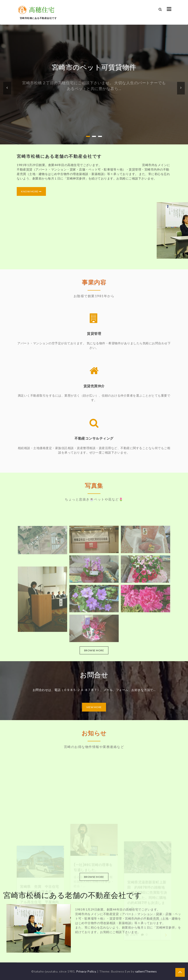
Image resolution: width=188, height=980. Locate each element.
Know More (29, 191)
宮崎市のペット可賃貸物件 (94, 67)
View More (94, 707)
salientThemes (146, 971)
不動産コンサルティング (94, 441)
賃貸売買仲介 (94, 389)
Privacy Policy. (86, 971)
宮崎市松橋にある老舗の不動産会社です (57, 156)
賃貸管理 (94, 336)
